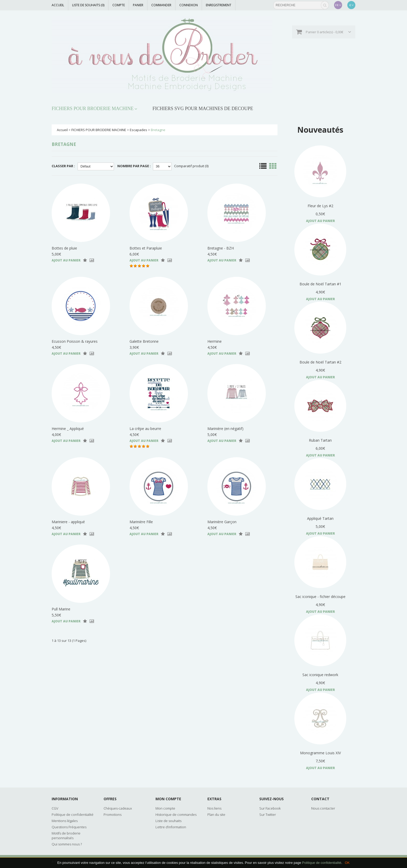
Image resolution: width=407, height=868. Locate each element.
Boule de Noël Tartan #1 (320, 284)
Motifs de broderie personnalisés (66, 836)
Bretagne (158, 130)
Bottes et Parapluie (146, 248)
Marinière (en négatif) (225, 429)
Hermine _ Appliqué (68, 429)
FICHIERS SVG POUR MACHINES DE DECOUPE (203, 109)
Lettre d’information (171, 827)
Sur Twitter (268, 815)
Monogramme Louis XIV (320, 753)
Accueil (58, 5)
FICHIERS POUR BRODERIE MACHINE (93, 109)
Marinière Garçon (222, 522)
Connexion (189, 5)
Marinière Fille (141, 522)
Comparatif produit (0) (191, 166)
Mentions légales (65, 821)
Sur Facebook (270, 808)
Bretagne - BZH (221, 248)
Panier (138, 5)
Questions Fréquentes (69, 827)
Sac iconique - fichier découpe (320, 597)
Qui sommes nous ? (67, 844)
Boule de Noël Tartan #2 (320, 362)
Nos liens (214, 808)
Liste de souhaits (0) (88, 5)
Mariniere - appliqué (68, 522)
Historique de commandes (176, 815)
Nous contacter (323, 808)
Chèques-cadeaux (118, 808)
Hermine (215, 341)
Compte (119, 5)
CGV (55, 808)
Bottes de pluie (64, 248)
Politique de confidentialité (322, 863)
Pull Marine (61, 609)
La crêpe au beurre (145, 429)
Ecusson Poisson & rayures (75, 341)
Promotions (113, 815)
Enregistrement (219, 5)
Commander (161, 5)
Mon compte (165, 808)
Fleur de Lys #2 (320, 206)
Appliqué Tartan (320, 518)
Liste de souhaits (168, 821)
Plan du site (216, 815)
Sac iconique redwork (320, 675)
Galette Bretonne (144, 341)
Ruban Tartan (320, 440)
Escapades (138, 130)
